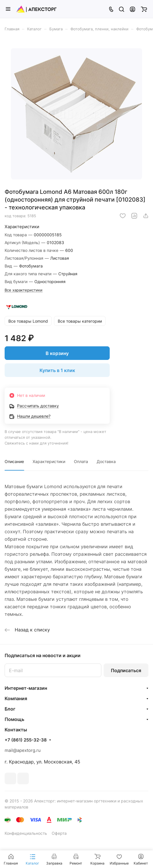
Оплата (81, 461)
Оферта (59, 833)
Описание (14, 461)
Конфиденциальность (26, 833)
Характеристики (49, 461)
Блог (10, 709)
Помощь (14, 719)
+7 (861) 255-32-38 (26, 740)
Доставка (106, 461)
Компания (16, 698)
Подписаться (126, 670)
